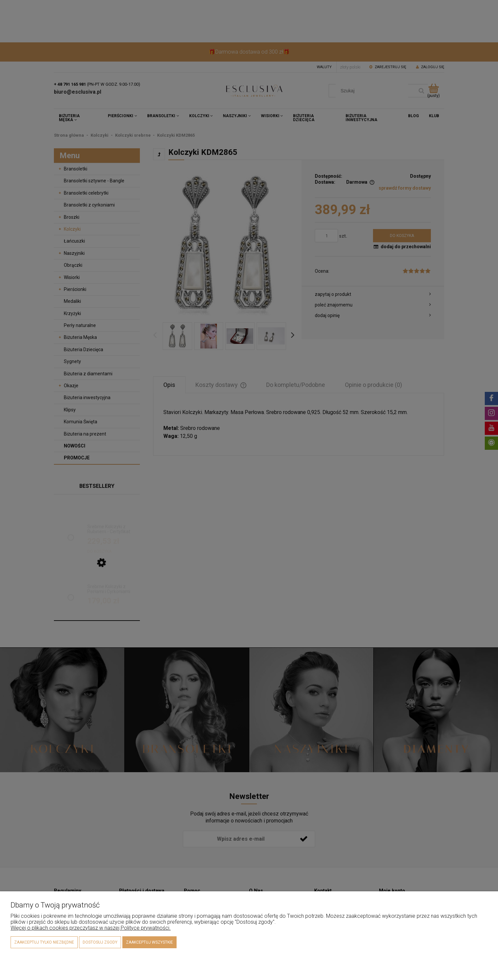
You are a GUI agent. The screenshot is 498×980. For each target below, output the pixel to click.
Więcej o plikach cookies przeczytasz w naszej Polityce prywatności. (91, 928)
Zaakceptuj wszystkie (149, 942)
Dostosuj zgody (100, 942)
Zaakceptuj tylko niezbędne (44, 942)
